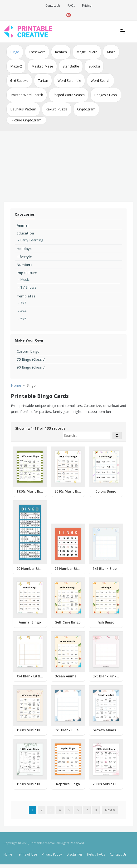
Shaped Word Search (69, 95)
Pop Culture (27, 273)
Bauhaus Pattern (23, 109)
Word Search (100, 81)
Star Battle (71, 66)
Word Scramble (69, 81)
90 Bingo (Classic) (31, 367)
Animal (23, 225)
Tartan (43, 81)
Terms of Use (27, 854)
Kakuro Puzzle (57, 109)
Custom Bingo (28, 351)
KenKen (61, 52)
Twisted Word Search (27, 95)
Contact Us (53, 5)
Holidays (24, 249)
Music (25, 279)
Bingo (15, 52)
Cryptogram (86, 109)
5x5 (23, 319)
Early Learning (32, 240)
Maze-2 (16, 66)
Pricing (87, 5)
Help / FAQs (96, 854)
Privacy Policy (52, 854)
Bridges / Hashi (106, 95)
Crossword (37, 52)
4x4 (23, 311)
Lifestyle (24, 257)
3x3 (23, 303)
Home (8, 854)
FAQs (71, 5)
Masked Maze (42, 66)
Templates (26, 296)
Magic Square (87, 52)
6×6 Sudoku (19, 81)
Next (110, 810)
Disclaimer (74, 854)
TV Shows (28, 287)
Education (25, 233)
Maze (111, 52)
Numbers (24, 265)
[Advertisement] (68, 167)
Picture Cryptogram (26, 120)
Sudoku (94, 66)
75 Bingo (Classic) (31, 359)
